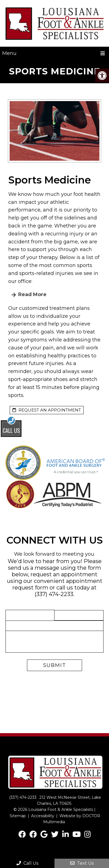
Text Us (82, 863)
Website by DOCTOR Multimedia (72, 819)
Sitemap (18, 816)
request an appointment (47, 410)
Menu (9, 53)
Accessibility (43, 816)
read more (32, 294)
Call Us (27, 863)
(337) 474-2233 (54, 594)
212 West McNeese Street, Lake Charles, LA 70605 (69, 800)
